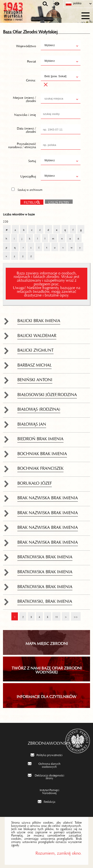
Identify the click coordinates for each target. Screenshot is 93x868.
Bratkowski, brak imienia (45, 600)
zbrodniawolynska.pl (47, 742)
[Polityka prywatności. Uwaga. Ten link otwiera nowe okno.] (46, 755)
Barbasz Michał (34, 364)
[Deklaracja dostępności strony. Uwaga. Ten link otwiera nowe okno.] (47, 776)
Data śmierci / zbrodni (26, 129)
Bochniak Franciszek (40, 467)
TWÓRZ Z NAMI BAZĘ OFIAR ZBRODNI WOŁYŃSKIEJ (47, 669)
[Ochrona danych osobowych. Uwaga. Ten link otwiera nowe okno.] (47, 765)
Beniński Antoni (35, 378)
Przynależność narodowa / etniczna (22, 145)
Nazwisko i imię (25, 114)
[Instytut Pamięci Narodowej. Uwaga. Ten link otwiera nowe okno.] (47, 791)
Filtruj (30, 202)
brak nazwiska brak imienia (48, 497)
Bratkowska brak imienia (45, 556)
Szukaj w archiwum (30, 189)
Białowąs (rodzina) (39, 408)
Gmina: (31, 79)
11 (55, 615)
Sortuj (32, 160)
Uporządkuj (28, 175)
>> (74, 615)
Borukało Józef (35, 482)
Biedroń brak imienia (40, 437)
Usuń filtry (57, 201)
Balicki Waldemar (37, 334)
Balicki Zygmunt (35, 349)
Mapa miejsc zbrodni (47, 642)
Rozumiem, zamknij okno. (59, 852)
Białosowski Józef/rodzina (47, 393)
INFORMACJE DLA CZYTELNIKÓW (46, 696)
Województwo (26, 45)
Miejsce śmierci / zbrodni (24, 98)
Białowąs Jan (32, 423)
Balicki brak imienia (39, 319)
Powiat (31, 61)
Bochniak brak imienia (42, 452)
